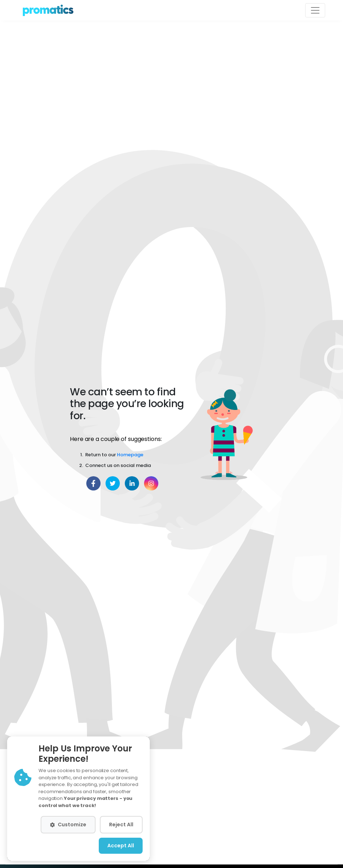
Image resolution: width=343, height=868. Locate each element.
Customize (68, 825)
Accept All (121, 846)
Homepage (130, 455)
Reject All (121, 825)
